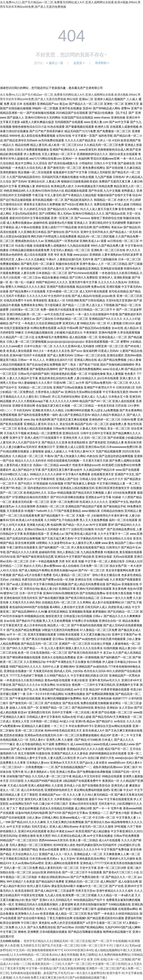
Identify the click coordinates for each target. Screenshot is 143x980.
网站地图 (72, 99)
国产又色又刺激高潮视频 (69, 968)
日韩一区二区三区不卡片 (96, 945)
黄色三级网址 (88, 955)
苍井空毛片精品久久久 (38, 941)
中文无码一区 (22, 950)
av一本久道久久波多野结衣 (88, 973)
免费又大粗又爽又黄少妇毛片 (49, 978)
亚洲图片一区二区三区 (100, 968)
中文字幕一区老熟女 (39, 968)
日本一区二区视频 (119, 959)
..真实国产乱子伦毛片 (55, 973)
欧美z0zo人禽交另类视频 (62, 955)
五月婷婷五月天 (30, 945)
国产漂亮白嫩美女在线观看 (55, 959)
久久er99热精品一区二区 (29, 955)
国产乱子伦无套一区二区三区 (60, 945)
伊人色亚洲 (12, 945)
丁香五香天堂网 (14, 968)
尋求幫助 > (102, 63)
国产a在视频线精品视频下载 (88, 978)
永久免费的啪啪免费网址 (114, 955)
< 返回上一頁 (55, 63)
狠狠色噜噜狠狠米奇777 (47, 950)
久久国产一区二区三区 (76, 964)
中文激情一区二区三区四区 (109, 964)
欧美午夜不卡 (115, 973)
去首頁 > (79, 63)
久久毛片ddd (21, 978)
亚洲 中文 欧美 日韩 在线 (90, 959)
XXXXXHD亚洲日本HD (78, 950)
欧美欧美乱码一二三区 (46, 964)
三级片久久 (121, 945)
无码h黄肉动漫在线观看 (25, 973)
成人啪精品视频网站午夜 (110, 950)
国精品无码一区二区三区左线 (72, 941)
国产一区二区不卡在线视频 (110, 941)
